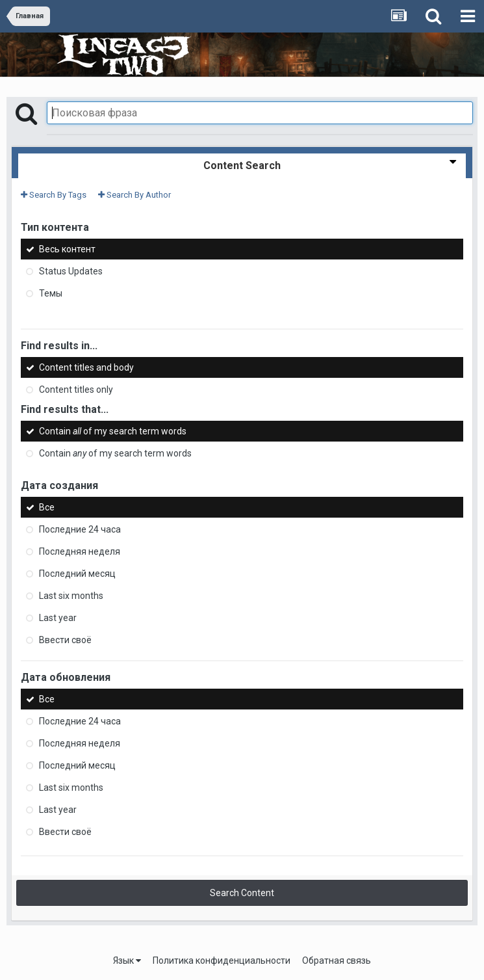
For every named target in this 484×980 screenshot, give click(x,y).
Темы (51, 293)
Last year (58, 618)
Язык (127, 960)
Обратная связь (337, 960)
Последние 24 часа (80, 529)
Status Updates (71, 271)
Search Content (242, 893)
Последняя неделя (80, 551)
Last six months (71, 596)
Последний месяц (77, 574)
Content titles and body (86, 367)
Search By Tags (54, 195)
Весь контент (67, 249)
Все (47, 507)
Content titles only (76, 390)
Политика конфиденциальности (222, 960)
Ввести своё (65, 640)
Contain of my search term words (113, 431)
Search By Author (134, 195)
